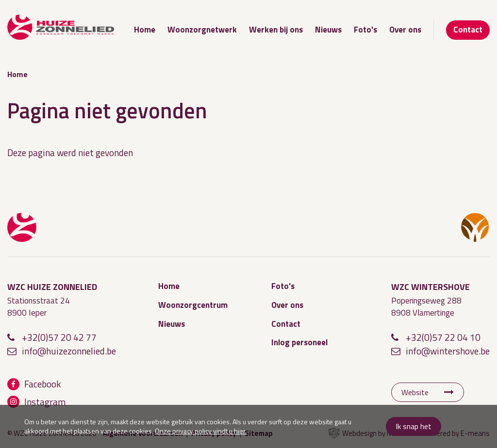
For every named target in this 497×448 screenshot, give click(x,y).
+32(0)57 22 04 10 (443, 337)
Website (415, 392)
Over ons (405, 30)
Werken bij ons (276, 30)
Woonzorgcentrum (193, 305)
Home (145, 30)
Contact (468, 30)
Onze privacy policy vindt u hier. (201, 431)
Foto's (365, 30)
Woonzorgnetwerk (202, 30)
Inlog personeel (299, 342)
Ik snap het (414, 426)
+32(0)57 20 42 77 (59, 337)
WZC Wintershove (475, 227)
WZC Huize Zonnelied (22, 227)
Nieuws (328, 30)
